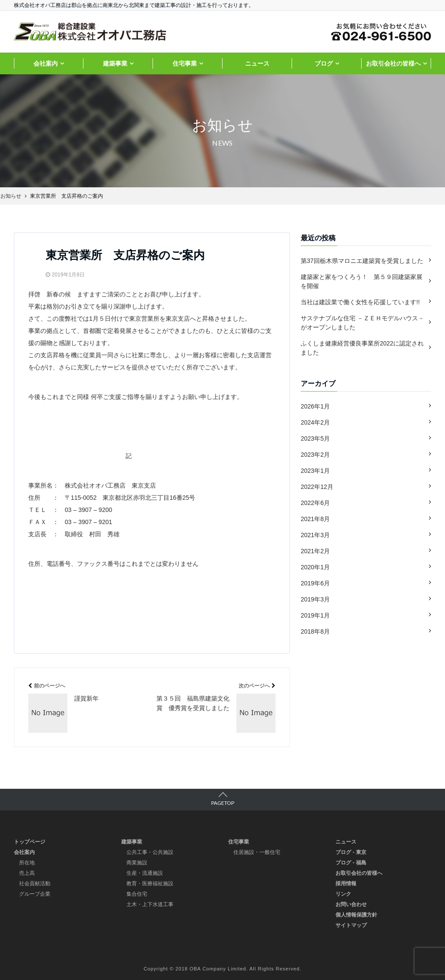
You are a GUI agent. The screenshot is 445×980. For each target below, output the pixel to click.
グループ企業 (35, 894)
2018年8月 (315, 631)
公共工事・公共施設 (150, 852)
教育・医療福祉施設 (150, 884)
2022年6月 (315, 503)
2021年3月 (315, 535)
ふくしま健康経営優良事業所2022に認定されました (362, 348)
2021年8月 (315, 519)
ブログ (324, 63)
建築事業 (115, 63)
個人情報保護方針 (356, 915)
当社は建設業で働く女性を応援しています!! (360, 302)
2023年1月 (315, 471)
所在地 (27, 863)
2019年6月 (315, 583)
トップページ (30, 842)
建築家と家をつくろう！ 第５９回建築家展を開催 (362, 281)
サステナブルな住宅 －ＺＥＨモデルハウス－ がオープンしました (362, 323)
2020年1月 (315, 567)
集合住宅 (137, 894)
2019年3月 (315, 599)
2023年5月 (315, 439)
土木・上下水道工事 (150, 904)
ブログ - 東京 (351, 852)
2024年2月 (315, 422)
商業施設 (137, 863)
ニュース (257, 63)
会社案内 (46, 63)
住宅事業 (185, 63)
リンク (343, 894)
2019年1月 (315, 615)
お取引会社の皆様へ (393, 63)
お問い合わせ (351, 904)
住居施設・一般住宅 (257, 852)
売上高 (27, 873)
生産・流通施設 (145, 873)
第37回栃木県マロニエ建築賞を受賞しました (362, 261)
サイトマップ (351, 925)
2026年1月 (315, 406)
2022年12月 (317, 487)
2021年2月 (315, 551)
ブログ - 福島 (351, 863)
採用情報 (346, 884)
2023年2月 (315, 455)
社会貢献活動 (35, 884)
